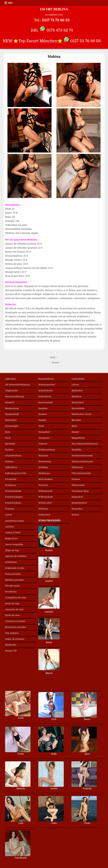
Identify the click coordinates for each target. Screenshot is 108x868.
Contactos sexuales (15, 621)
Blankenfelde (12, 414)
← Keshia (54, 363)
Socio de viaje (12, 603)
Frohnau (10, 509)
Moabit (75, 432)
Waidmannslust (47, 450)
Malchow (76, 396)
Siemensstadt (45, 402)
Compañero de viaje (16, 598)
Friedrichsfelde (13, 491)
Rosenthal (77, 509)
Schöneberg (45, 396)
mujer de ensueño (15, 639)
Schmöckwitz (46, 391)
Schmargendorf (47, 385)
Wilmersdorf (45, 503)
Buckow (9, 450)
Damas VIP (11, 651)
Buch (8, 438)
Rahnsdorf (77, 497)
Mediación (11, 645)
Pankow (76, 479)
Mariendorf (78, 402)
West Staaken (45, 479)
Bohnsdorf (11, 420)
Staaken (42, 414)
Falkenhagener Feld (16, 473)
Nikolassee (77, 467)
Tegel (41, 426)
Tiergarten (44, 438)
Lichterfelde (78, 379)
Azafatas (10, 527)
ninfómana (11, 562)
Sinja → (54, 357)
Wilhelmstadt (45, 497)
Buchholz (10, 444)
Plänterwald (78, 485)
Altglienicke (11, 391)
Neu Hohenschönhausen (85, 444)
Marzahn (76, 420)
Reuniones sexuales (16, 627)
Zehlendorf (44, 515)
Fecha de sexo (12, 615)
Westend (43, 485)
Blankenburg (12, 408)
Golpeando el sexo (15, 568)
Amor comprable (14, 544)
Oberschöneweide (81, 473)
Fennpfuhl (11, 479)
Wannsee (43, 456)
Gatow (8, 515)
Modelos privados (14, 580)
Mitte (74, 426)
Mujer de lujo (12, 550)
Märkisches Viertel (81, 414)
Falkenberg (11, 467)
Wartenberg (45, 462)
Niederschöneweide (82, 456)
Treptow (43, 444)
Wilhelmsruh (45, 491)
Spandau (43, 408)
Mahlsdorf (77, 391)
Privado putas (12, 586)
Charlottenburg (13, 456)
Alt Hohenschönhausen (17, 385)
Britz (8, 432)
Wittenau (43, 509)
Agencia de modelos (16, 556)
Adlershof (10, 379)
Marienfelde (78, 408)
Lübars (75, 385)
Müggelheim (78, 438)
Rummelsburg (46, 379)
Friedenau (11, 485)
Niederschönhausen (82, 462)
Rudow (75, 515)
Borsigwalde (12, 426)
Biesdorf (10, 402)
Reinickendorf (79, 503)
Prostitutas (11, 592)
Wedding (43, 467)
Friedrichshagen (14, 497)
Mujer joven (11, 538)
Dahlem (9, 462)
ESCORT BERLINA (54, 9)
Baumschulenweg (15, 396)
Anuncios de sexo (14, 609)
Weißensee (44, 473)
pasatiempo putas (14, 521)
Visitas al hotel (13, 533)
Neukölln (76, 450)
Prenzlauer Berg (80, 491)
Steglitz (42, 420)
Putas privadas (13, 574)
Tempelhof (44, 432)
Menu (10, 3)
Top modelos (12, 633)
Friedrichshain (13, 503)
